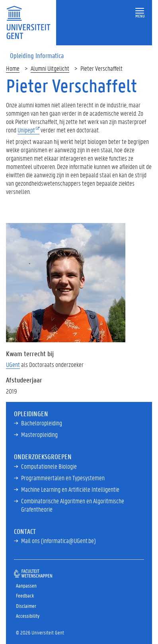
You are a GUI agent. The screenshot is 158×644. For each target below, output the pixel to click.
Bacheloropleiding (42, 423)
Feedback (25, 595)
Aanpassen (26, 585)
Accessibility (28, 616)
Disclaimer (26, 606)
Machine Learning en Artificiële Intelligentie (70, 489)
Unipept (26, 130)
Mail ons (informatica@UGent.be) (59, 540)
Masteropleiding (39, 434)
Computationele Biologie (49, 466)
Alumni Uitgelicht (50, 68)
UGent (13, 364)
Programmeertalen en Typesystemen (63, 478)
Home (13, 68)
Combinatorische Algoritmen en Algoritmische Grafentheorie (73, 505)
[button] (140, 11)
